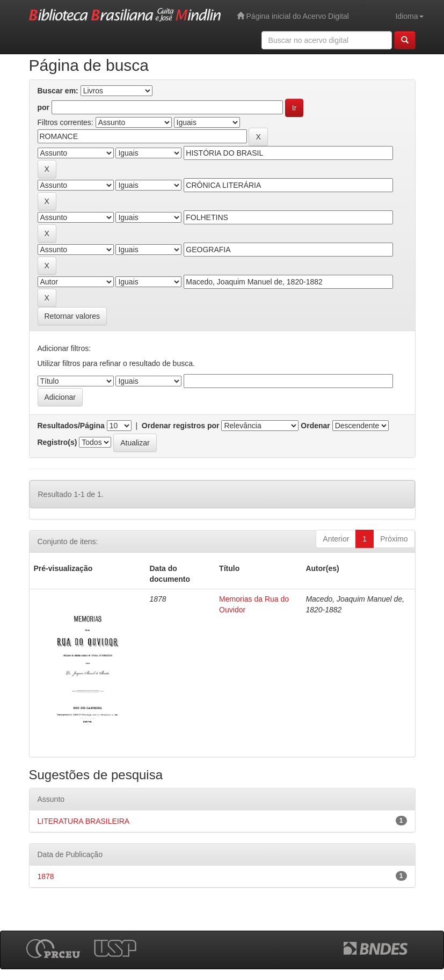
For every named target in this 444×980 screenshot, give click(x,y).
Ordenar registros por (181, 426)
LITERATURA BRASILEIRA (84, 821)
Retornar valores (72, 316)
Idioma (409, 16)
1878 (46, 876)
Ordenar (315, 426)
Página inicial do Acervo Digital (293, 16)
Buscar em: (58, 91)
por (44, 107)
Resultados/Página (71, 426)
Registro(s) (57, 442)
